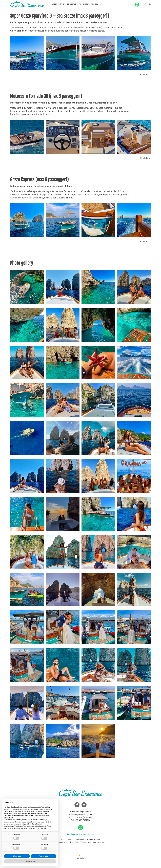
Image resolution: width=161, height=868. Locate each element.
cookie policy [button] (8, 818)
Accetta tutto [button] (43, 856)
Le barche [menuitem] (72, 5)
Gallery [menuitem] (94, 5)
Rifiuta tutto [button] (17, 856)
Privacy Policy (74, 842)
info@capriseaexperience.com (80, 834)
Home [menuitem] (54, 5)
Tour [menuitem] (62, 5)
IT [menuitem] (145, 5)
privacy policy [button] (39, 809)
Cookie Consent (99, 842)
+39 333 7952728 (83, 820)
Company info (62, 842)
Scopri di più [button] (30, 861)
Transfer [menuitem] (84, 5)
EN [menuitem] (150, 5)
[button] (55, 803)
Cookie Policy (86, 842)
